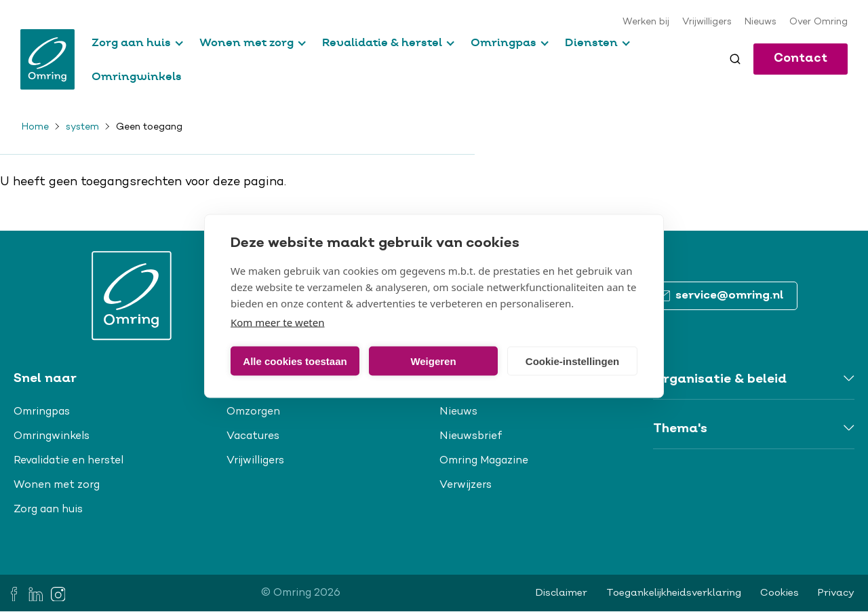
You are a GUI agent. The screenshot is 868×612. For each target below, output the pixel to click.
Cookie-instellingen (572, 361)
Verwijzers (466, 485)
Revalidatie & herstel (382, 42)
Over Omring (818, 22)
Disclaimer (561, 593)
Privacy (836, 593)
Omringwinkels (137, 76)
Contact (801, 59)
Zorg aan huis (131, 42)
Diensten (591, 42)
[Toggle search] (735, 59)
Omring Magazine (484, 461)
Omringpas (504, 42)
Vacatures (253, 436)
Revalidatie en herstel (68, 461)
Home (35, 128)
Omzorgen (253, 412)
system (82, 128)
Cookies (780, 593)
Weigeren (433, 361)
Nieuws (761, 22)
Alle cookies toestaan (295, 361)
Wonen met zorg (246, 42)
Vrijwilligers (707, 22)
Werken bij (646, 22)
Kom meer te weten (278, 322)
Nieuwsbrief (471, 436)
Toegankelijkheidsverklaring (674, 593)
